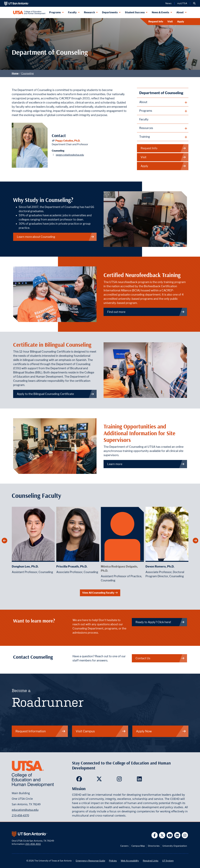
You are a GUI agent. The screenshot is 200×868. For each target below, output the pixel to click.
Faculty (144, 119)
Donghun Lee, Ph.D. (54, 566)
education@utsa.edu (25, 810)
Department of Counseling (161, 93)
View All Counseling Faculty (100, 593)
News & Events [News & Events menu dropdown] (160, 12)
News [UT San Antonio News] (168, 3)
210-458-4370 (20, 815)
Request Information (40, 731)
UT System (168, 861)
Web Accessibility (130, 861)
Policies (113, 861)
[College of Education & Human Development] (29, 12)
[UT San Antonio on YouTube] (170, 835)
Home (15, 73)
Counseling (27, 73)
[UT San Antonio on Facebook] (155, 835)
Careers (124, 846)
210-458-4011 (33, 844)
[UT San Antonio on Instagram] (185, 835)
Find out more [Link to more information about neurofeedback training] (146, 312)
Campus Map (138, 846)
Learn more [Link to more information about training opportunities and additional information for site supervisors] (146, 464)
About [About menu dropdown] (180, 12)
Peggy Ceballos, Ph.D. (68, 141)
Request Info (156, 22)
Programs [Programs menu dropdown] (55, 12)
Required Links (151, 861)
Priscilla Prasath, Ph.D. (101, 566)
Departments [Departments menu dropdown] (110, 12)
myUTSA (182, 3)
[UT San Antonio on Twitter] (162, 835)
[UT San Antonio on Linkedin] (177, 835)
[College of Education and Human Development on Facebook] (80, 780)
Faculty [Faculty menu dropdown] (72, 12)
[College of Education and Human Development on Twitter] (100, 780)
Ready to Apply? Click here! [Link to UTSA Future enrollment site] (160, 622)
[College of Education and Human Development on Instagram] (120, 780)
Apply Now (161, 731)
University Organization (175, 846)
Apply (181, 22)
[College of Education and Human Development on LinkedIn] (140, 780)
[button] (194, 3)
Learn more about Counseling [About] (56, 237)
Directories (154, 846)
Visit (170, 22)
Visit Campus (101, 731)
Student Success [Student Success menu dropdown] (135, 12)
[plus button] (163, 102)
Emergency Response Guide (90, 861)
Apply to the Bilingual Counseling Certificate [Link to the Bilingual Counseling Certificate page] (56, 394)
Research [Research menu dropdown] (89, 12)
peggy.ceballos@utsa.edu (70, 155)
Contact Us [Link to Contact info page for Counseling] (160, 658)
